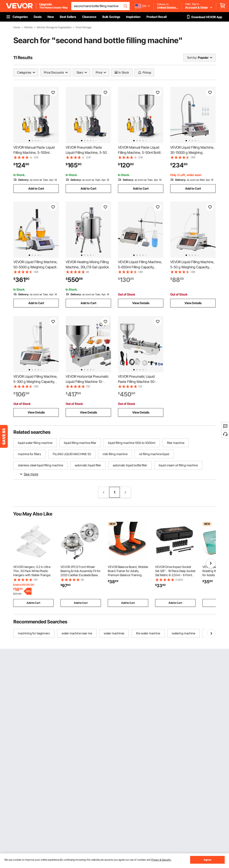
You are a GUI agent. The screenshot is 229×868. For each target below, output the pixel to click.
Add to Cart (36, 188)
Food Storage (83, 27)
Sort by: (192, 57)
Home (17, 27)
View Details (141, 303)
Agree (208, 860)
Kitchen (29, 27)
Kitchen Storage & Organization (54, 27)
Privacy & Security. (161, 860)
